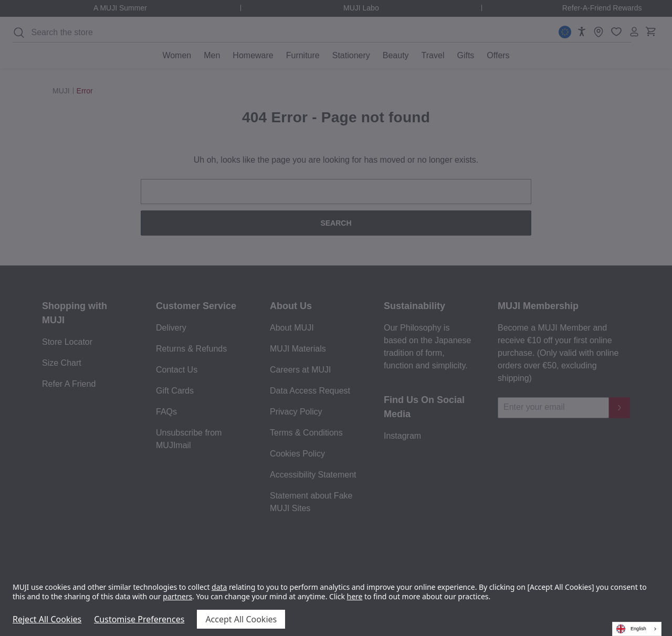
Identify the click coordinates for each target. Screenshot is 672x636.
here (355, 596)
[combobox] (637, 629)
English (631, 629)
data (219, 587)
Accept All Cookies (241, 619)
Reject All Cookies (47, 619)
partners (177, 596)
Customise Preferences (139, 619)
